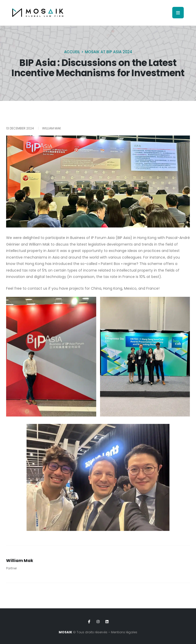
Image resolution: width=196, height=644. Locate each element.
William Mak (20, 561)
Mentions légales (124, 632)
